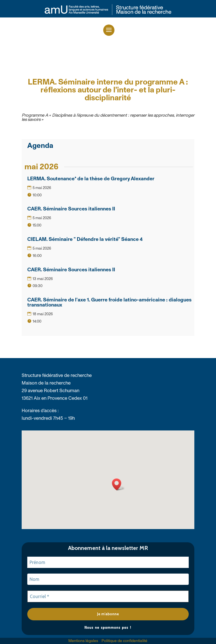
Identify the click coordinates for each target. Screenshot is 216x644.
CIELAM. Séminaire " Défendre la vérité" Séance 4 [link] (85, 239)
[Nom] (108, 579)
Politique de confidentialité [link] (124, 641)
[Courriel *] (108, 596)
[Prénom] (108, 562)
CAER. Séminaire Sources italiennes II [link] (71, 209)
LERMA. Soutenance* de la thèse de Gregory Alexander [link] (91, 179)
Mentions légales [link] (83, 641)
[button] (109, 30)
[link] (108, 14)
